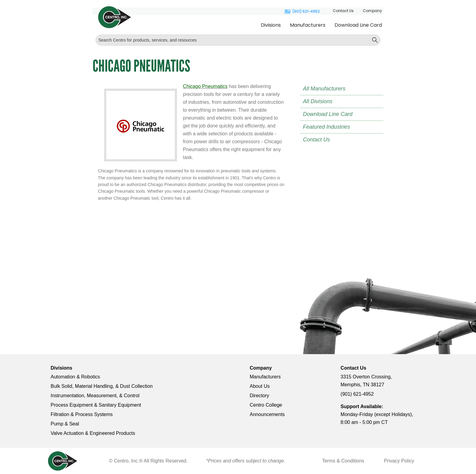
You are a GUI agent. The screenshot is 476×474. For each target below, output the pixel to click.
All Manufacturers (324, 89)
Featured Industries (326, 127)
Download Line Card (358, 25)
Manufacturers (308, 25)
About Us (260, 386)
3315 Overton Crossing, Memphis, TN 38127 (366, 381)
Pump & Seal (65, 424)
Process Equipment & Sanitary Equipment (96, 405)
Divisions (271, 25)
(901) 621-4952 (306, 12)
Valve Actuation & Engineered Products (93, 433)
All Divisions (318, 101)
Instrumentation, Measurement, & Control (95, 396)
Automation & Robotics (75, 377)
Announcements (267, 414)
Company (372, 11)
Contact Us (343, 11)
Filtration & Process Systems (82, 414)
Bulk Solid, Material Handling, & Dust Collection (102, 386)
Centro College (266, 405)
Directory (259, 396)
